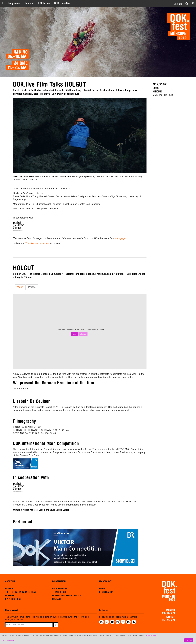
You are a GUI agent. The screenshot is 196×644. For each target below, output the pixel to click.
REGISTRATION (106, 592)
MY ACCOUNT (105, 581)
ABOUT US (10, 581)
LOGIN (102, 589)
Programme (14, 3)
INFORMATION (59, 581)
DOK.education (62, 3)
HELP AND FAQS (60, 589)
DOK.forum (44, 3)
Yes (74, 334)
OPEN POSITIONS (13, 599)
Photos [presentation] (32, 287)
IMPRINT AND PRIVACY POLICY (67, 596)
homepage (120, 238)
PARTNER (10, 596)
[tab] (20, 287)
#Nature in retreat (21, 510)
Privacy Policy (152, 635)
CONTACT (57, 599)
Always (83, 334)
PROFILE (9, 589)
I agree (189, 640)
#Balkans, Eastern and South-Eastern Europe (49, 510)
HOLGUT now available (37, 243)
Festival (29, 3)
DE (175, 4)
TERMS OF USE (59, 592)
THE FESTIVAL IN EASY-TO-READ (21, 592)
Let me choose (8, 640)
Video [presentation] (20, 287)
